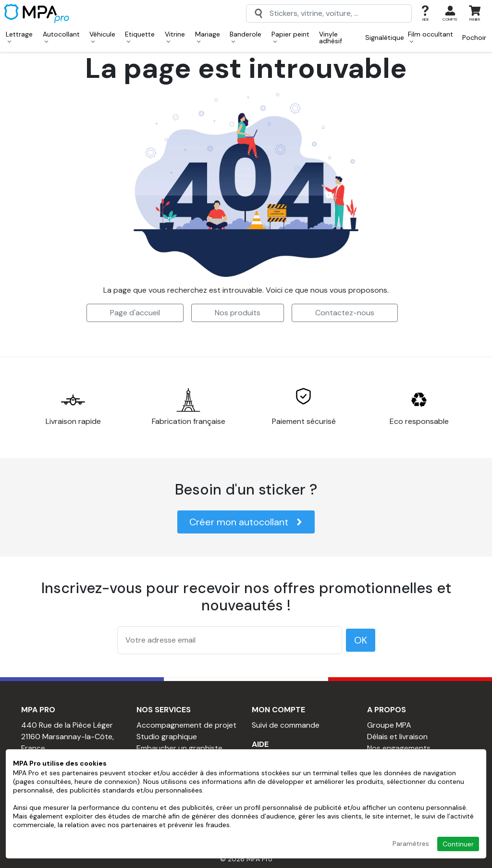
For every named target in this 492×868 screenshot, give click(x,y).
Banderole (246, 37)
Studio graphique (167, 737)
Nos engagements (399, 748)
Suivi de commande (286, 725)
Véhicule (102, 37)
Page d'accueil (135, 313)
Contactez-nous (345, 313)
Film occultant (430, 37)
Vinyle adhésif (331, 37)
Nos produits (238, 313)
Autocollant (61, 37)
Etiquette (140, 37)
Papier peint (290, 37)
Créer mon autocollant (246, 522)
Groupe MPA (389, 725)
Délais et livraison (397, 737)
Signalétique (385, 37)
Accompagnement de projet (186, 725)
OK (361, 640)
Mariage (208, 37)
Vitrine (175, 37)
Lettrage (19, 37)
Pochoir (474, 37)
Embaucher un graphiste (179, 748)
